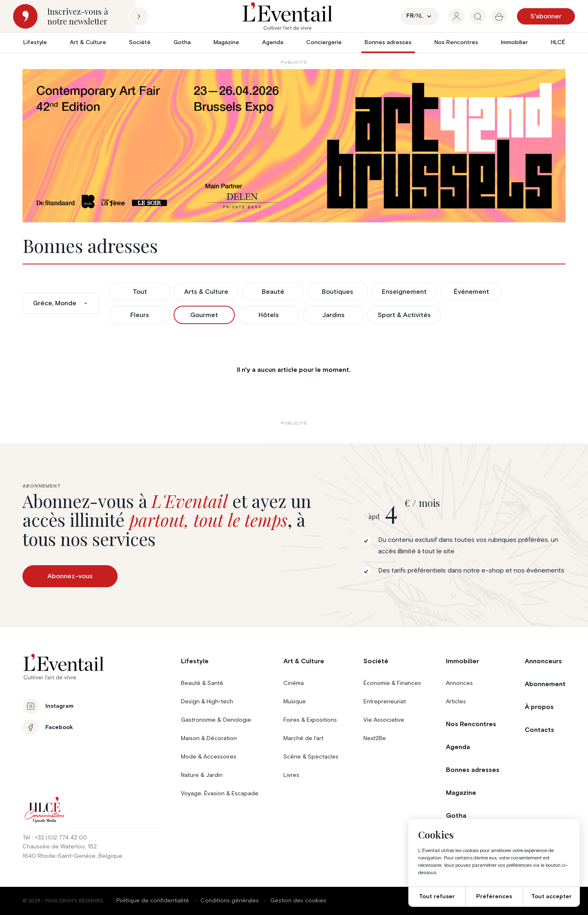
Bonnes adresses (388, 43)
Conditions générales (230, 901)
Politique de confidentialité (153, 901)
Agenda (273, 43)
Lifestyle (35, 43)
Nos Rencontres (456, 43)
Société (140, 43)
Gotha (182, 43)
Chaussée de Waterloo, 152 (60, 847)
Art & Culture (88, 43)
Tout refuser (437, 897)
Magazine (226, 43)
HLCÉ (558, 43)
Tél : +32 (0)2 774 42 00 (55, 838)
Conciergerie (324, 43)
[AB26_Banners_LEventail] (294, 146)
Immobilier (514, 43)
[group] (457, 16)
